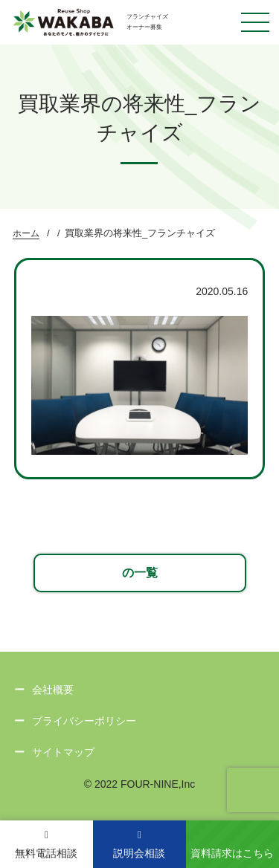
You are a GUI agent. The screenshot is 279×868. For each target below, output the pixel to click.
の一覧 (140, 573)
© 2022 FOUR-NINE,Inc (140, 784)
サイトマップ (63, 752)
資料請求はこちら (232, 853)
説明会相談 (139, 845)
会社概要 (53, 690)
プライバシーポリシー (84, 721)
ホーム (26, 233)
